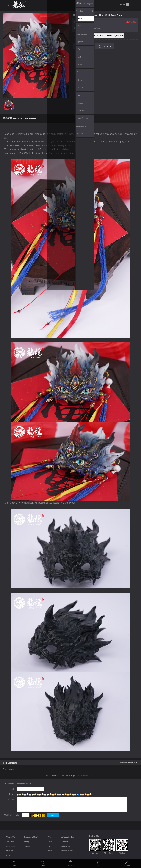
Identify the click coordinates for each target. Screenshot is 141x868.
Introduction (11, 846)
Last (92, 775)
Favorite (105, 46)
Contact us (10, 842)
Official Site (66, 846)
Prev (128, 22)
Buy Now (83, 46)
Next (133, 22)
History (27, 846)
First (78, 775)
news (50, 851)
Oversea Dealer (67, 851)
